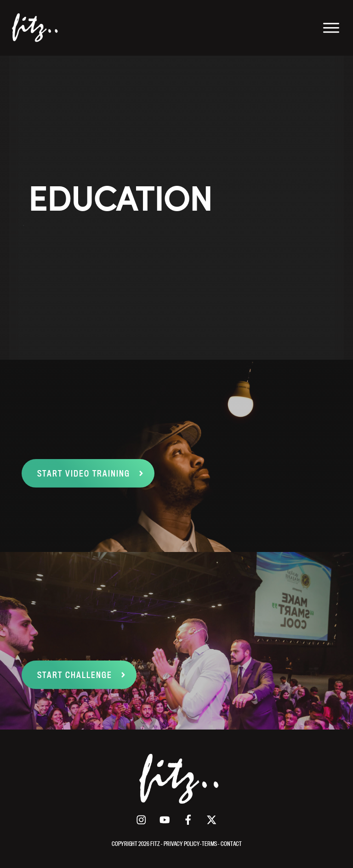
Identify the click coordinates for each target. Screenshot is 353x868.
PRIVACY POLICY (182, 844)
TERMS (210, 844)
